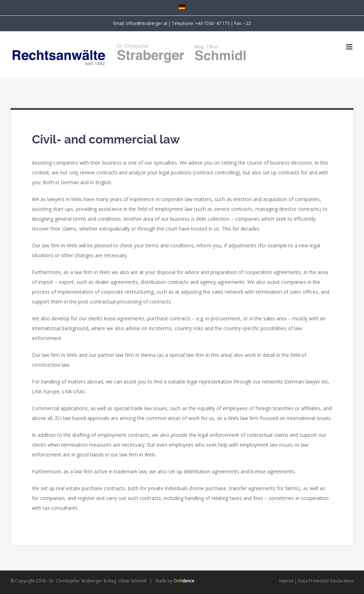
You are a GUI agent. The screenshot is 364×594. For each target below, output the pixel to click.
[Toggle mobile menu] (350, 47)
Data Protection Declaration (326, 581)
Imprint (286, 581)
